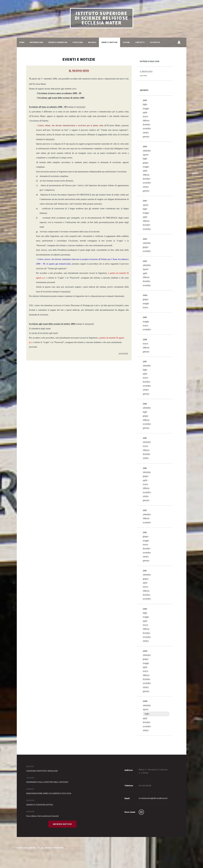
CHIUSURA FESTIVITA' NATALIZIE (42, 771)
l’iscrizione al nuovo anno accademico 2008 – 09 (59, 93)
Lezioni (126, 42)
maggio (146, 108)
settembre (147, 151)
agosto (146, 155)
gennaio (146, 137)
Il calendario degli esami (40, 328)
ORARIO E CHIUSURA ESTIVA (40, 805)
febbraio (146, 121)
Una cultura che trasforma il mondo (42, 816)
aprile (145, 112)
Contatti (140, 42)
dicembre (146, 125)
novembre (147, 128)
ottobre (146, 133)
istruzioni (50, 139)
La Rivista (155, 42)
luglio (145, 104)
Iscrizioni (78, 42)
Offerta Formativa (58, 42)
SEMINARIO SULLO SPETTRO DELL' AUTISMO (47, 782)
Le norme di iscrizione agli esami (44, 333)
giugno (146, 163)
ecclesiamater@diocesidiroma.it (153, 798)
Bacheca (92, 42)
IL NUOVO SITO (146, 72)
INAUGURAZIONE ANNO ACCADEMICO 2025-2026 (49, 793)
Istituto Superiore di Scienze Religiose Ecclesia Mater (102, 18)
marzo (145, 116)
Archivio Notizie (62, 824)
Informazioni (36, 42)
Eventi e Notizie (110, 42)
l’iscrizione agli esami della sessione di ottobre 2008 (61, 98)
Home (22, 42)
